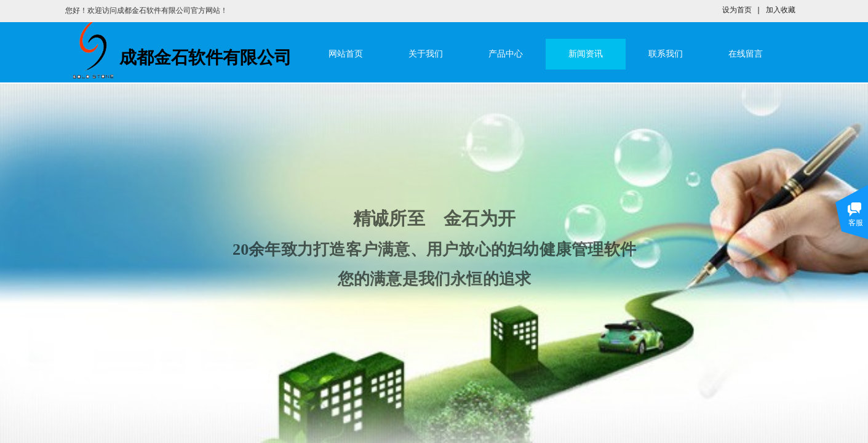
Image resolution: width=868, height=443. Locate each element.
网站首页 (346, 54)
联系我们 (666, 54)
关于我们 (426, 54)
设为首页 (737, 10)
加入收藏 (781, 10)
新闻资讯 (586, 54)
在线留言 (746, 54)
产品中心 (506, 54)
